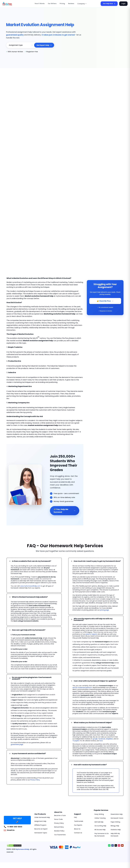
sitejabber (107, 735)
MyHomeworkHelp (21, 846)
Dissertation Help (117, 811)
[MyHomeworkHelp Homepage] (12, 4)
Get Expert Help (44, 44)
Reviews (71, 4)
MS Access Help (100, 826)
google (92, 735)
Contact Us (78, 829)
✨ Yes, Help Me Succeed (65, 508)
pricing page (104, 607)
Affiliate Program (40, 821)
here (101, 737)
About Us (77, 825)
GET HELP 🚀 (17, 816)
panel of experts (91, 630)
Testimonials (79, 818)
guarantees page (17, 741)
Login (124, 4)
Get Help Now (110, 4)
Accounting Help (100, 822)
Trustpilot (76, 737)
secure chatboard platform (82, 684)
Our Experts (78, 821)
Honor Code (58, 816)
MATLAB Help (99, 818)
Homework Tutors (117, 814)
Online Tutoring (100, 814)
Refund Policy (59, 823)
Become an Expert (41, 825)
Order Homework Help (42, 814)
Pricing (63, 4)
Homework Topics (41, 829)
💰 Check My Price (105, 301)
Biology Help (115, 822)
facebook (99, 735)
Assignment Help (40, 818)
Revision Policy (59, 827)
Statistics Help (116, 826)
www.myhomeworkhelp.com (30, 583)
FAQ (75, 814)
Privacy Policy (35, 776)
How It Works (42, 4)
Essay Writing (99, 811)
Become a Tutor (60, 812)
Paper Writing (115, 818)
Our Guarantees (60, 831)
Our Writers (54, 4)
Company (81, 4)
